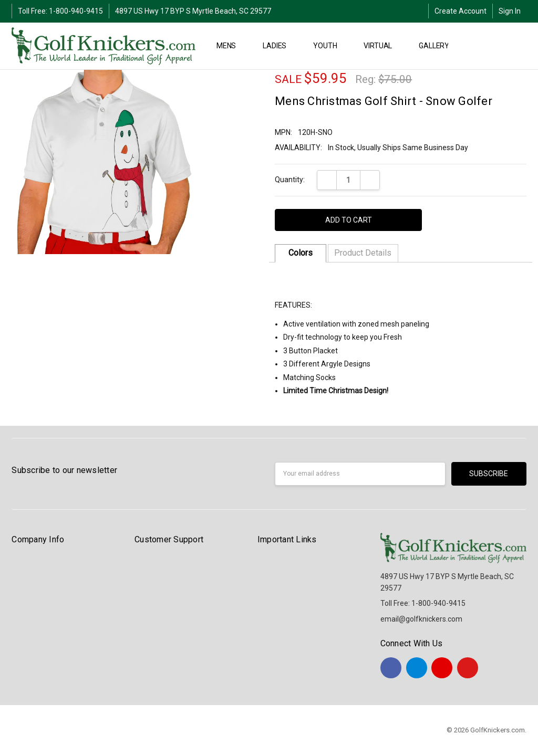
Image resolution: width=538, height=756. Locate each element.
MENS (231, 46)
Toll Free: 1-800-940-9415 (60, 11)
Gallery (438, 46)
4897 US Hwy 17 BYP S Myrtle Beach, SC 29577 (193, 11)
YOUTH (329, 46)
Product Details (363, 253)
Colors (301, 253)
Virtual (382, 46)
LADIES (279, 46)
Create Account (461, 11)
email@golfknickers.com (421, 619)
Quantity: (290, 180)
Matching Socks (309, 377)
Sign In (510, 11)
